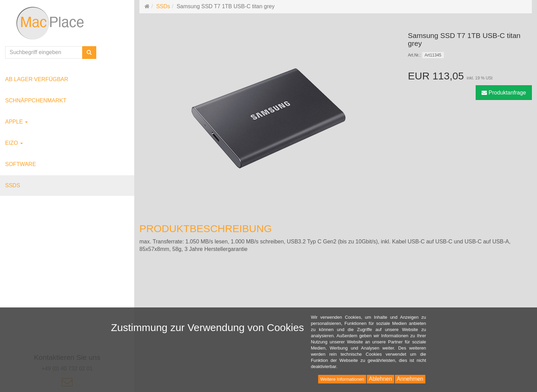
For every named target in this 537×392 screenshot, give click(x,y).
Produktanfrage (504, 93)
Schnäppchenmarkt (36, 100)
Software (21, 164)
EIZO (14, 143)
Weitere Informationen (342, 379)
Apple (16, 122)
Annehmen (410, 379)
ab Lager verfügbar (37, 79)
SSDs (13, 185)
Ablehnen (380, 379)
